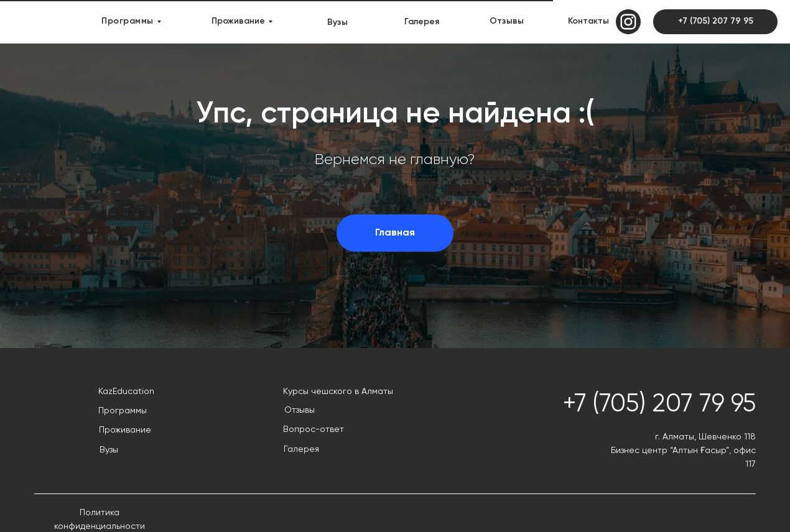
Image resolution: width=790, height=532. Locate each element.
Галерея (422, 22)
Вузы (337, 22)
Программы (128, 21)
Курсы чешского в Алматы (338, 392)
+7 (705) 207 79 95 (716, 21)
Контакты (588, 21)
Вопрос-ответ (314, 429)
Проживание (238, 21)
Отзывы (507, 21)
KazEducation (126, 392)
